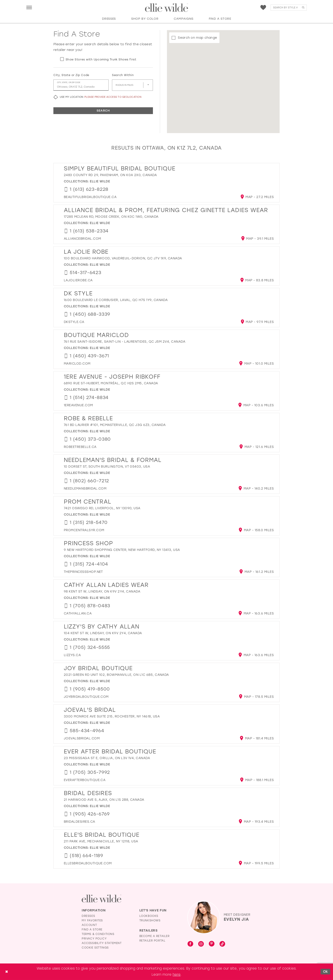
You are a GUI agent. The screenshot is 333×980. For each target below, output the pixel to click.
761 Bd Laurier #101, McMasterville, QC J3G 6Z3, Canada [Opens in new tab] (115, 425)
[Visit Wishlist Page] (263, 8)
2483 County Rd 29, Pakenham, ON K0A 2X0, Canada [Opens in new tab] (110, 175)
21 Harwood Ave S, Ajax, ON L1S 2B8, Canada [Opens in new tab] (104, 800)
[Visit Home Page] (166, 8)
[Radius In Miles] (132, 85)
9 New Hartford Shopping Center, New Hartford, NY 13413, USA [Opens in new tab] (122, 550)
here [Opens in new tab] (177, 975)
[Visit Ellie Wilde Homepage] (101, 899)
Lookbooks (149, 916)
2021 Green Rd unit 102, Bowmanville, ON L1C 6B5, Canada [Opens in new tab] (116, 675)
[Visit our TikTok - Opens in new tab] (222, 944)
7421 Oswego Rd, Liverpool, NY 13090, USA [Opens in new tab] (102, 508)
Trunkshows (150, 920)
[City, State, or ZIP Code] (81, 85)
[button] (29, 7)
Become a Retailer (155, 936)
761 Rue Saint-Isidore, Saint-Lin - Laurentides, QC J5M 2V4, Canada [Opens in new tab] (125, 342)
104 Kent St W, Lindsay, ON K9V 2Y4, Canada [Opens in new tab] (103, 633)
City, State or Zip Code (71, 75)
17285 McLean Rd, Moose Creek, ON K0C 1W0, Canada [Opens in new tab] (111, 217)
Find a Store (92, 930)
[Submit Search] (303, 8)
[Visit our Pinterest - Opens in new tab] (212, 944)
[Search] (289, 8)
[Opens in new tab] (90, 197)
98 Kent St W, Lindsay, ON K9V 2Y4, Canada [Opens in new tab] (102, 592)
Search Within (123, 75)
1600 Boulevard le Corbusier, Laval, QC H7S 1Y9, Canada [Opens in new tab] (116, 300)
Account (89, 925)
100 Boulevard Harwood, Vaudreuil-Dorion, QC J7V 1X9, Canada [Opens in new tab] (123, 258)
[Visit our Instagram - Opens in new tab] (201, 944)
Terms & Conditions (98, 934)
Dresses (88, 916)
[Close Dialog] (7, 972)
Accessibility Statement (102, 943)
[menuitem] (29, 7)
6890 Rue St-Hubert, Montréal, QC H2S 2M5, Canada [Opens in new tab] (111, 383)
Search (103, 111)
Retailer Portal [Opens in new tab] (152, 941)
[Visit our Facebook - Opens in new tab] (190, 944)
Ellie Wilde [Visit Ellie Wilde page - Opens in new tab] (100, 181)
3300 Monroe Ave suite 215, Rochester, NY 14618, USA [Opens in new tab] (112, 716)
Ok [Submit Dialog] (326, 972)
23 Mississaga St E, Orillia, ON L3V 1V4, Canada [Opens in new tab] (107, 758)
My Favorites (92, 920)
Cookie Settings (95, 948)
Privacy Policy (94, 939)
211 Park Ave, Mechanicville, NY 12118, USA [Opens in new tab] (101, 841)
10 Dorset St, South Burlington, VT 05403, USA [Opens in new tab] (107, 467)
